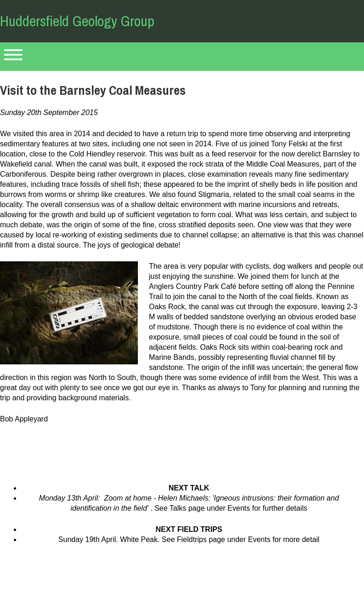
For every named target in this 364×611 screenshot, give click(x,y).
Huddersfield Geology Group (77, 21)
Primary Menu (13, 57)
